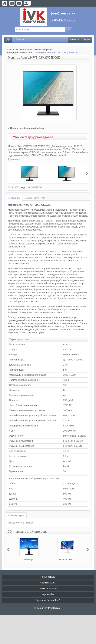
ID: (9, 187)
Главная (10, 50)
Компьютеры (25, 50)
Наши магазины (48, 583)
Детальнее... (15, 159)
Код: (23, 187)
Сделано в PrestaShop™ (48, 600)
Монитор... (29, 560)
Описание (14, 198)
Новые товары (48, 577)
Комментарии (16, 515)
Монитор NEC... (67, 560)
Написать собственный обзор (27, 128)
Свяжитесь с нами (48, 589)
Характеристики (35, 198)
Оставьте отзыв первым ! (21, 523)
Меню (19, 40)
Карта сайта (48, 594)
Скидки (86, 40)
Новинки (74, 40)
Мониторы (27, 53)
